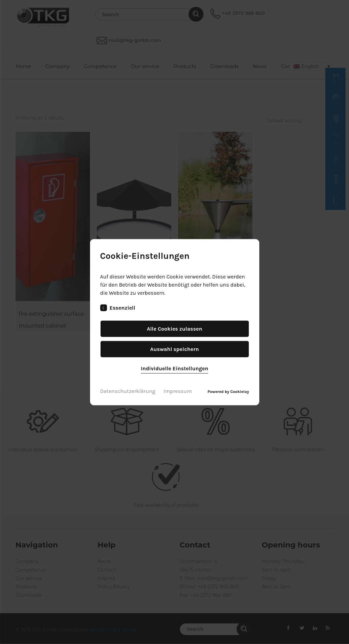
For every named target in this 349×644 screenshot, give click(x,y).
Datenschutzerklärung (128, 391)
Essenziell (118, 308)
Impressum (178, 391)
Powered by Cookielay (228, 391)
